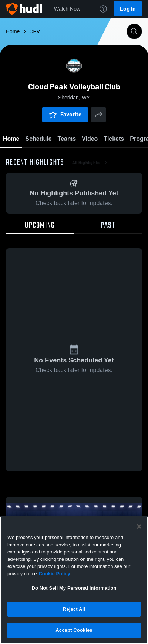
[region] (74, 580)
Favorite (65, 114)
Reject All (74, 609)
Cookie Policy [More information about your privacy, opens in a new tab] (54, 574)
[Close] (139, 527)
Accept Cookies (74, 630)
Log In (128, 9)
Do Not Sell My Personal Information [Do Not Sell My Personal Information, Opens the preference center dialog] (74, 588)
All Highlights (90, 163)
